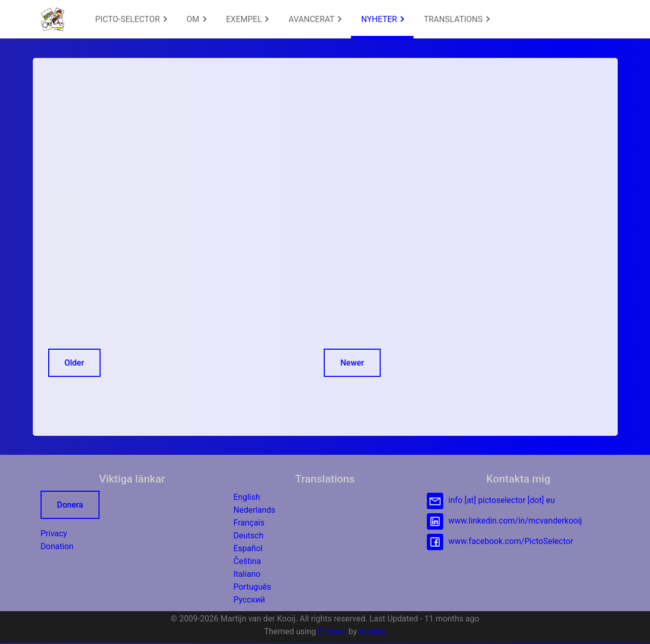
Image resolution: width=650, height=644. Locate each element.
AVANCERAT (315, 19)
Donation (57, 546)
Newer (352, 363)
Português (252, 587)
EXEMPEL (248, 19)
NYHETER (383, 19)
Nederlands (254, 510)
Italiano (247, 574)
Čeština (247, 561)
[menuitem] (131, 19)
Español (248, 548)
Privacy (54, 534)
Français (249, 523)
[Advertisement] (214, 145)
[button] (53, 19)
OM (197, 19)
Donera (70, 505)
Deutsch (248, 536)
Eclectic (332, 631)
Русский (249, 600)
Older (74, 363)
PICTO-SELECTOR (131, 19)
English (247, 497)
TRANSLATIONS (457, 19)
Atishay (373, 631)
